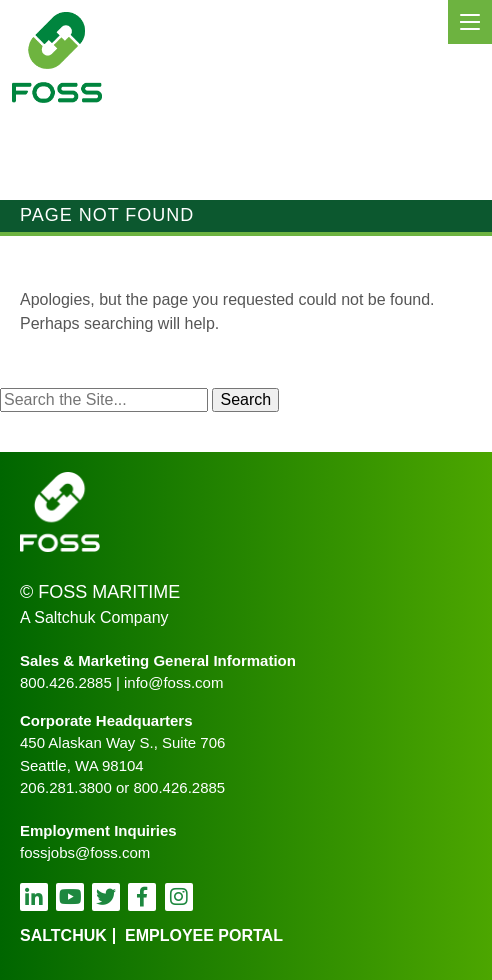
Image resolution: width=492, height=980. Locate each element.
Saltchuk (63, 935)
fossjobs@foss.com (85, 852)
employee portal (204, 935)
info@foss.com (173, 682)
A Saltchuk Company (94, 617)
